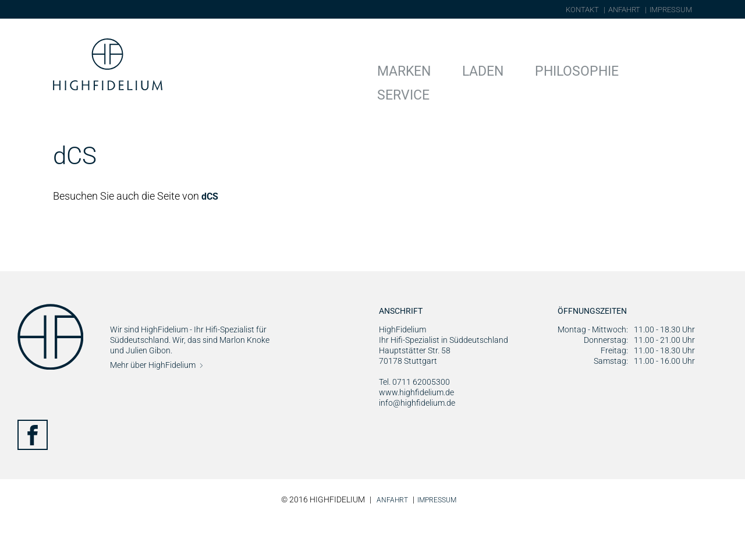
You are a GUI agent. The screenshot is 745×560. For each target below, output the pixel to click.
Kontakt (582, 10)
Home (65, 128)
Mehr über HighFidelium (153, 406)
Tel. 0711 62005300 (414, 423)
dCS (211, 238)
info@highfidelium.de (417, 444)
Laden (525, 69)
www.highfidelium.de (416, 434)
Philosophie (597, 69)
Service (672, 69)
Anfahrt (624, 10)
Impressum (671, 10)
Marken (465, 69)
